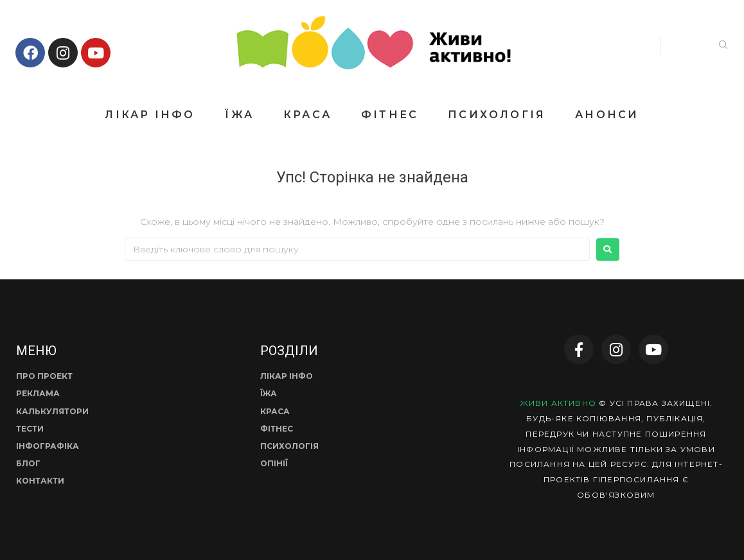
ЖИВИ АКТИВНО (558, 403)
